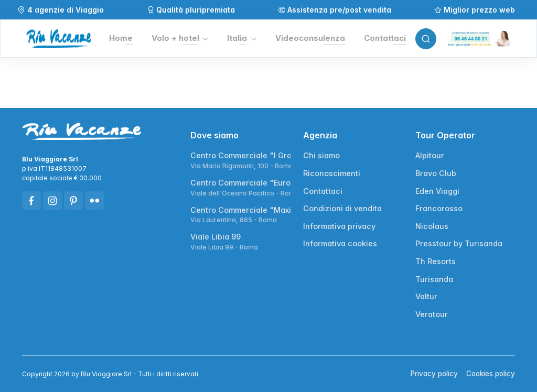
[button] (180, 39)
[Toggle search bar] (426, 39)
